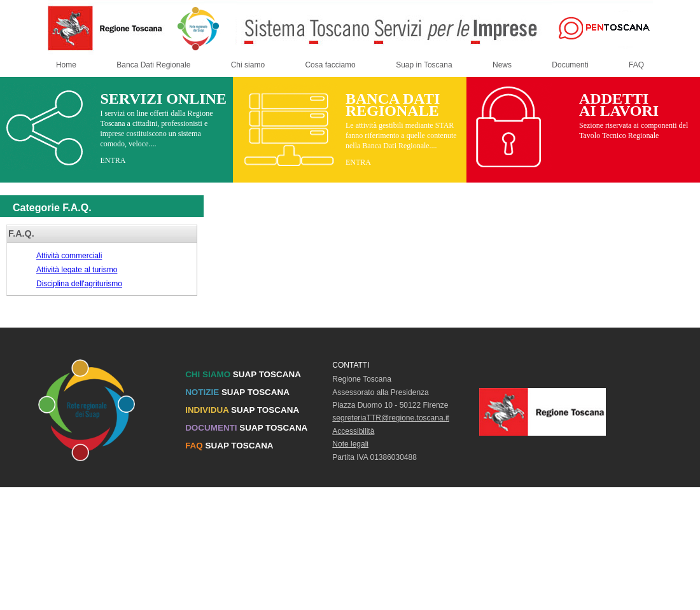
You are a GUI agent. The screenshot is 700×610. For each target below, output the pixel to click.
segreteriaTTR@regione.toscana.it (391, 418)
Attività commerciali (69, 256)
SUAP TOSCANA (243, 374)
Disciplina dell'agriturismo (79, 284)
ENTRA (113, 160)
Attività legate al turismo (77, 270)
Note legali (350, 444)
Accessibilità (353, 431)
